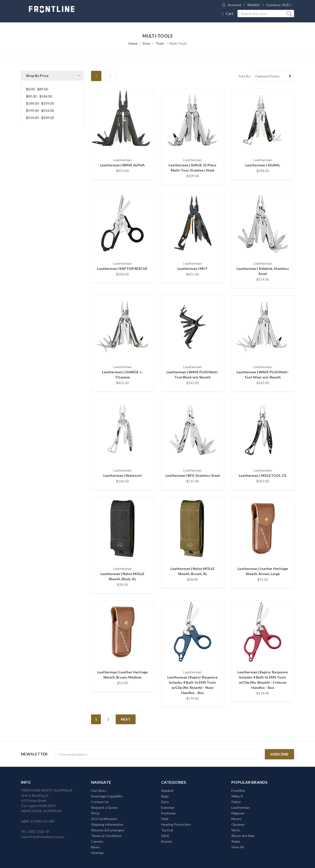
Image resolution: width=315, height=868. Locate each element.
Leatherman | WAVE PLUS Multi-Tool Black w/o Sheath (193, 375)
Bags (165, 796)
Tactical (167, 830)
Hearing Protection (176, 824)
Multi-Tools (178, 43)
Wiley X (237, 796)
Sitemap (97, 853)
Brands (167, 841)
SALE (165, 836)
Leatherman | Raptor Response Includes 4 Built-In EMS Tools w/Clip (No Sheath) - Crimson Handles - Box (263, 680)
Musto (236, 819)
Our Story (99, 790)
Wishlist (254, 5)
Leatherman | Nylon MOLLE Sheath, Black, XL (122, 576)
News (95, 847)
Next (126, 719)
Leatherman (241, 807)
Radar (236, 841)
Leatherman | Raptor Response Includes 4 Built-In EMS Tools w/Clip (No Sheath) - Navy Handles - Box (192, 685)
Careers (97, 841)
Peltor (236, 802)
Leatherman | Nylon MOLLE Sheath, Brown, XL (193, 571)
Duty (147, 43)
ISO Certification (104, 819)
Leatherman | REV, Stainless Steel (193, 475)
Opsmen (238, 824)
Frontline (238, 790)
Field (165, 819)
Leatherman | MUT (193, 268)
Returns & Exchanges (108, 830)
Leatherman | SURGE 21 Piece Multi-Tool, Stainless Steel (192, 168)
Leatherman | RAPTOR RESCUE (122, 268)
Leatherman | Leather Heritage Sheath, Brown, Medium (122, 675)
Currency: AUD (278, 5)
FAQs (95, 813)
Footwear (169, 813)
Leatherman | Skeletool (122, 475)
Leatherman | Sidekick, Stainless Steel (263, 271)
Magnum (238, 813)
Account (235, 5)
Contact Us (100, 802)
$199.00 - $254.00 (40, 110)
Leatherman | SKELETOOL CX (263, 475)
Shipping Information (107, 824)
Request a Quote (104, 807)
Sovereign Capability (107, 796)
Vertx (236, 830)
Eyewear (168, 807)
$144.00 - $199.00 (40, 103)
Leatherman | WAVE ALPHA (122, 165)
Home (133, 43)
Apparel (167, 790)
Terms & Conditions (106, 836)
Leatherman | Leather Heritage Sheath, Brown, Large (263, 571)
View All (238, 847)
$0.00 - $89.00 (37, 89)
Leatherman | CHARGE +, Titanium (122, 375)
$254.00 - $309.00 (40, 118)
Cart (229, 13)
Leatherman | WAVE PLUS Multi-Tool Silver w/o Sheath (263, 375)
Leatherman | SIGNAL (263, 165)
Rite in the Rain (243, 836)
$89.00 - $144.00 (39, 96)
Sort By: (245, 76)
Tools (160, 43)
